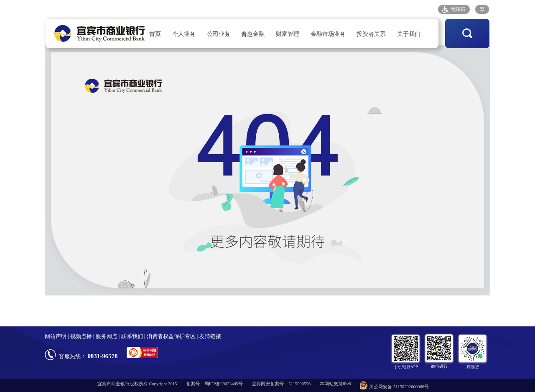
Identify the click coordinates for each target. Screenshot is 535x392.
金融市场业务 (328, 34)
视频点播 (81, 336)
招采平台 (419, 9)
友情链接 (210, 336)
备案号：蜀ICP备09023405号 (214, 384)
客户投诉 (357, 9)
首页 (155, 34)
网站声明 (56, 336)
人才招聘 (295, 9)
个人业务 (184, 34)
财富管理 (288, 34)
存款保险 (388, 9)
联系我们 (132, 336)
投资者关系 (371, 34)
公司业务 (219, 34)
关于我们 (409, 34)
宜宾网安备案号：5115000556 (281, 384)
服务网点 (326, 9)
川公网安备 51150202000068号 (394, 385)
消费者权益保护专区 (171, 336)
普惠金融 (253, 34)
